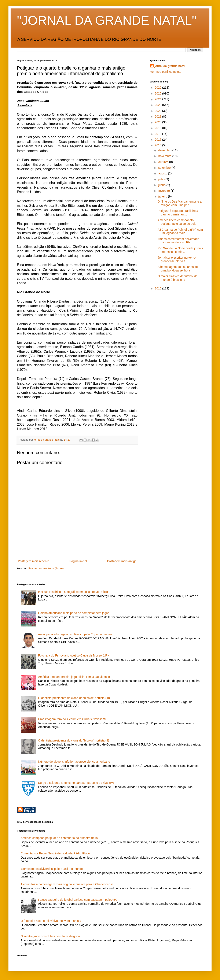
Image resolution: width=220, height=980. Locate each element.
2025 (159, 93)
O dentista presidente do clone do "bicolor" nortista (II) (74, 740)
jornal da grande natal (170, 66)
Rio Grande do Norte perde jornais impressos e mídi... (180, 250)
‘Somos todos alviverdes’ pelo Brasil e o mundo (52, 869)
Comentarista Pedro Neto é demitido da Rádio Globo (55, 853)
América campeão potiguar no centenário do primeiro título (59, 838)
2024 (159, 99)
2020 (159, 122)
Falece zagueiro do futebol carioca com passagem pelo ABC (78, 900)
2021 (159, 117)
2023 (159, 105)
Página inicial (78, 561)
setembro (165, 168)
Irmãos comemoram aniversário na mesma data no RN (178, 241)
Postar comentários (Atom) (46, 568)
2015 (159, 288)
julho (162, 179)
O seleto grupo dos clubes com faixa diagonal (51, 936)
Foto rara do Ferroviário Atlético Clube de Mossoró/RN (74, 655)
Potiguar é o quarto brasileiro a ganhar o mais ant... (178, 213)
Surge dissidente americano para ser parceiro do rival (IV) (76, 783)
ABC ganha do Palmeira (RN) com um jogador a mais (180, 231)
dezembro (165, 150)
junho (162, 185)
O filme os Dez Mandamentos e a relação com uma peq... (180, 203)
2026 (159, 88)
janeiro (163, 196)
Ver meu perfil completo (166, 72)
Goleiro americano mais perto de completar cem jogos (74, 613)
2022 (159, 111)
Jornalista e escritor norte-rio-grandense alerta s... (177, 259)
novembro (165, 156)
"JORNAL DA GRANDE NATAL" (107, 20)
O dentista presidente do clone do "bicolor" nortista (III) (74, 698)
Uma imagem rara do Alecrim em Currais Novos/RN (72, 719)
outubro (164, 162)
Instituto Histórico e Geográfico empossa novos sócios (74, 592)
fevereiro (164, 191)
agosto (163, 173)
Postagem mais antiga (122, 561)
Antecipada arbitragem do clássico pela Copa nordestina (75, 634)
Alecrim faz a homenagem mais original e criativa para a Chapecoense (67, 884)
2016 (159, 145)
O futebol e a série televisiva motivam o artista (51, 921)
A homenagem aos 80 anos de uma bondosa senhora (178, 269)
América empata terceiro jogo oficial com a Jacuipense (74, 677)
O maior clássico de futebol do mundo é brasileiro (177, 278)
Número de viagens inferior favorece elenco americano (74, 762)
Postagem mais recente (34, 561)
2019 (159, 128)
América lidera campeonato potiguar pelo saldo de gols (177, 222)
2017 (159, 140)
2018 (159, 134)
